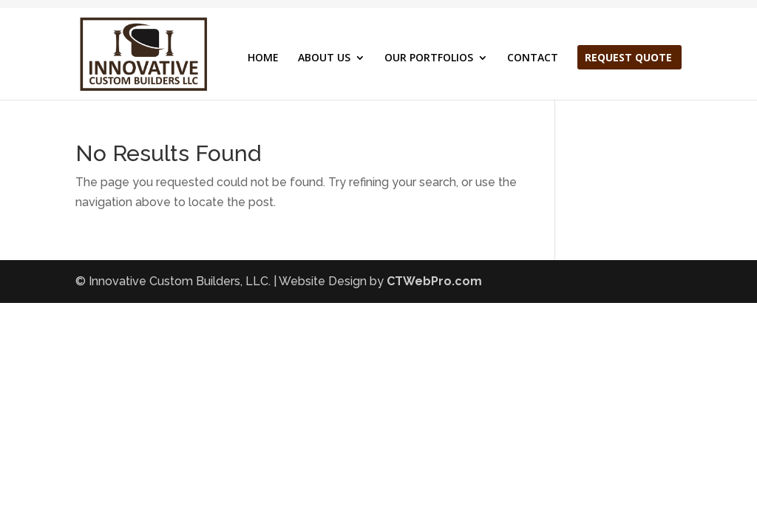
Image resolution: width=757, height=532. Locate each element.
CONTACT (533, 58)
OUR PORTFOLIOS (429, 58)
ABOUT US (324, 58)
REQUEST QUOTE (628, 58)
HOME (263, 58)
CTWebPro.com (434, 281)
